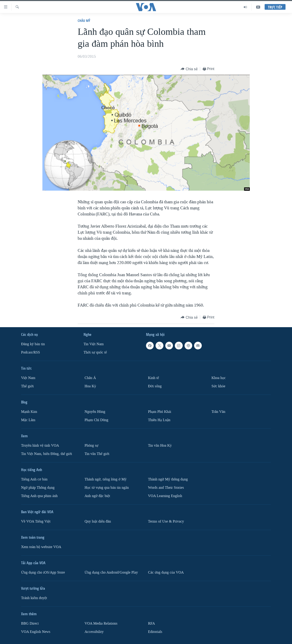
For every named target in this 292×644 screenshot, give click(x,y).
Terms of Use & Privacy (166, 521)
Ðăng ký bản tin (33, 344)
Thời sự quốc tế (95, 352)
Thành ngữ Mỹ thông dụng (168, 479)
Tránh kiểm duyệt (34, 598)
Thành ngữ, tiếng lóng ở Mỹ (106, 479)
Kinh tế (154, 378)
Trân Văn (218, 411)
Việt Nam (28, 378)
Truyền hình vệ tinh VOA (40, 445)
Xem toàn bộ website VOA (41, 547)
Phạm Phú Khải (160, 411)
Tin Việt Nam (94, 344)
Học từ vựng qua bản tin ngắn (107, 487)
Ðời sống (155, 386)
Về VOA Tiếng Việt (36, 521)
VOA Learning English (165, 496)
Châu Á (90, 378)
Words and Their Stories (166, 487)
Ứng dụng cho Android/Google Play (111, 572)
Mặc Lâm (28, 420)
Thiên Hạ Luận (159, 420)
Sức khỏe (218, 386)
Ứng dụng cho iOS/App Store (43, 572)
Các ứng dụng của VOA (166, 572)
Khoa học (219, 378)
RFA (151, 623)
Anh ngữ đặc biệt (97, 496)
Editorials (155, 632)
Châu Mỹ (84, 21)
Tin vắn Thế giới (97, 454)
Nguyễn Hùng (95, 411)
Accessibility (94, 632)
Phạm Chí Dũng (96, 420)
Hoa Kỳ (90, 386)
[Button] (189, 69)
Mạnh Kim (29, 411)
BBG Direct (30, 623)
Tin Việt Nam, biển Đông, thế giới (47, 454)
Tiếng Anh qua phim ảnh (39, 496)
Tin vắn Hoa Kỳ (160, 445)
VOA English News (36, 632)
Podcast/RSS (31, 352)
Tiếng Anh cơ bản (34, 479)
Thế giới (27, 386)
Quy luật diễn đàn (98, 521)
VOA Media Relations (101, 623)
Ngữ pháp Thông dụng (38, 487)
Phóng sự (91, 445)
